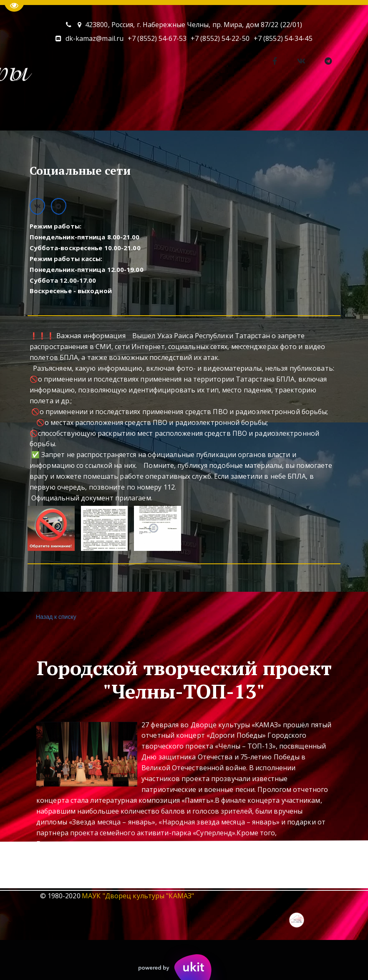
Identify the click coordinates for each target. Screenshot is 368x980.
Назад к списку (55, 617)
